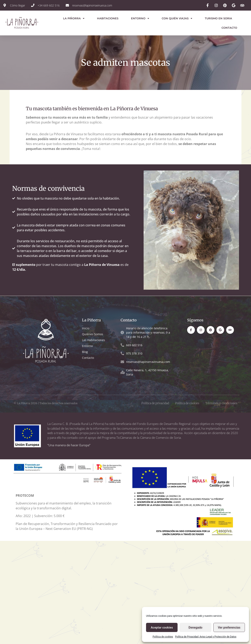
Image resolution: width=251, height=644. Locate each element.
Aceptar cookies (162, 628)
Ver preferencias (229, 628)
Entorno (140, 18)
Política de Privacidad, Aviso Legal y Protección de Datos (206, 637)
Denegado (195, 628)
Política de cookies (163, 637)
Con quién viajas (177, 18)
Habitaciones (108, 18)
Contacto (229, 28)
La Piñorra (74, 18)
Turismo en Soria (218, 18)
